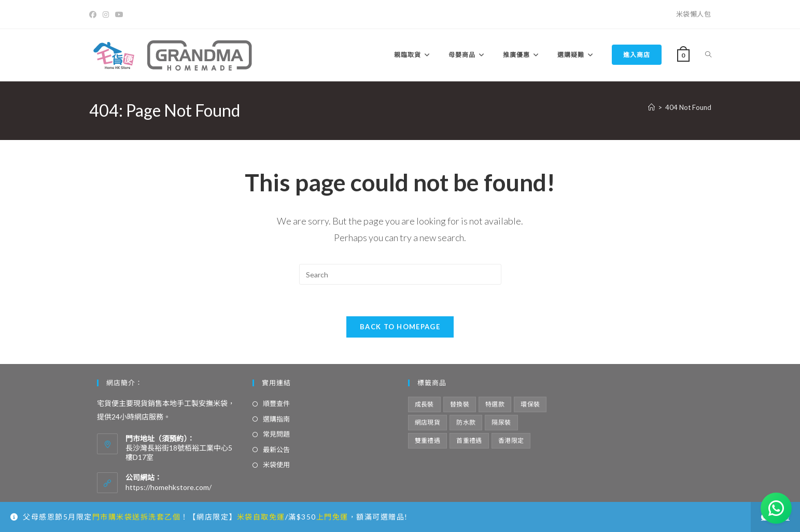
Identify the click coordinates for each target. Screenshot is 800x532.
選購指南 (276, 419)
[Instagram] (106, 15)
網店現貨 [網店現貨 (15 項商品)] (428, 422)
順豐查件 (276, 403)
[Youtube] (119, 15)
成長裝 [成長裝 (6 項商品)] (424, 404)
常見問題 (276, 434)
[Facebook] (94, 15)
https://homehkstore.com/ (169, 487)
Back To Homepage (400, 327)
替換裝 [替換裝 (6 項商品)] (460, 404)
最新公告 (276, 450)
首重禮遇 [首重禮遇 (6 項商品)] (469, 440)
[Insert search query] (400, 274)
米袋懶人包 (694, 14)
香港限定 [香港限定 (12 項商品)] (511, 440)
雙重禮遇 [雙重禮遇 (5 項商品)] (428, 440)
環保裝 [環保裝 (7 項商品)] (530, 404)
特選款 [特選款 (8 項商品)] (495, 404)
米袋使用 (276, 465)
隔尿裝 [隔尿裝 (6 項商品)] (501, 422)
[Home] (651, 107)
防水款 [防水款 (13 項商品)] (466, 422)
